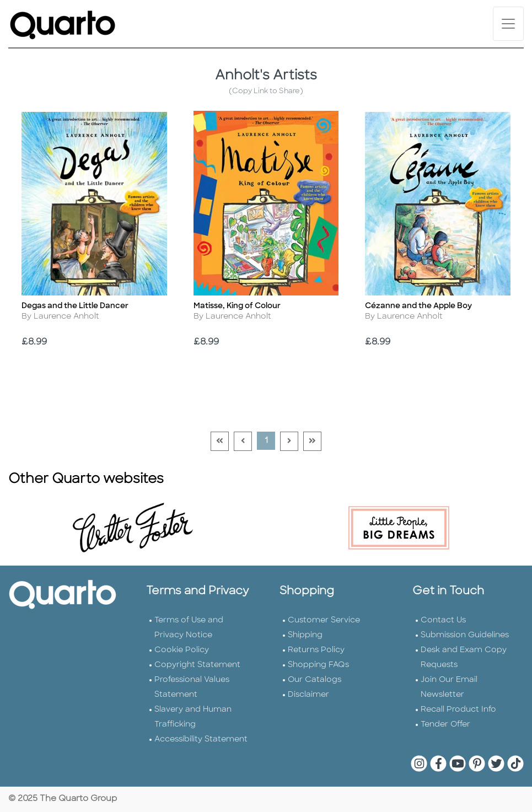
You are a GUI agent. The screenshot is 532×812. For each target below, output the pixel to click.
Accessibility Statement (201, 740)
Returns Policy (316, 650)
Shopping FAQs (318, 665)
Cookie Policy (182, 650)
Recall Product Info (458, 710)
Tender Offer (445, 725)
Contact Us (443, 620)
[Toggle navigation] (508, 24)
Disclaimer (308, 695)
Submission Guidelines (465, 635)
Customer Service (324, 620)
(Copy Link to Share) (266, 91)
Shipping (305, 635)
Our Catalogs (315, 680)
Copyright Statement (197, 665)
